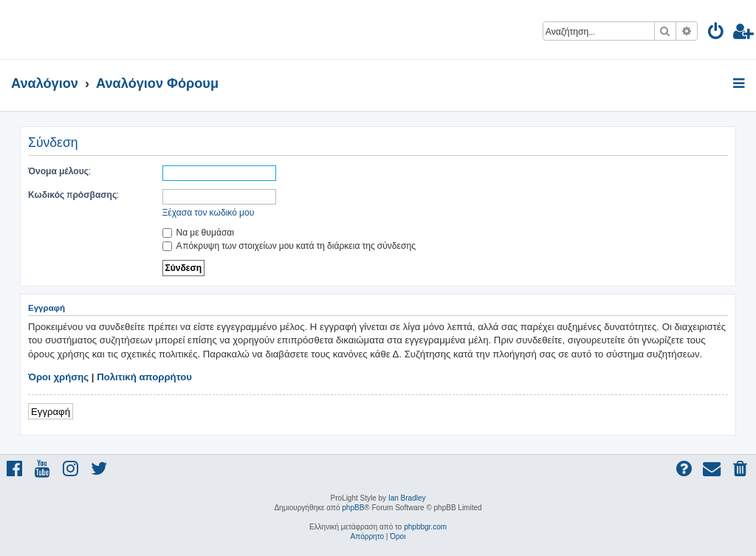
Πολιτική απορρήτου (144, 377)
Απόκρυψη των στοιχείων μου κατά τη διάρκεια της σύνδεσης (289, 246)
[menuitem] (717, 34)
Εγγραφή (51, 411)
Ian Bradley (407, 498)
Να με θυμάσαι (199, 232)
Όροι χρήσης (58, 377)
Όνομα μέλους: (59, 171)
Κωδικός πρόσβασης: (73, 195)
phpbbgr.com (425, 527)
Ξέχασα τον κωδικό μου (209, 212)
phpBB (353, 508)
